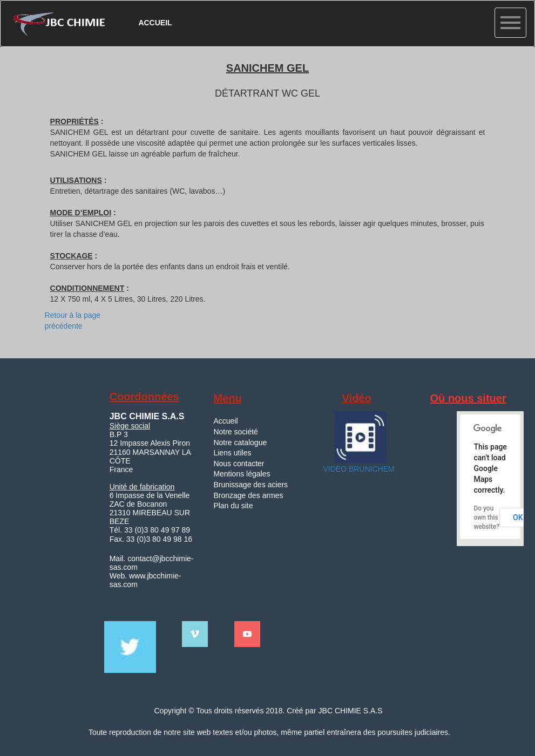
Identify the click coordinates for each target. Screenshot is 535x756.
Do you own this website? (486, 517)
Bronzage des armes (248, 495)
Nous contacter (239, 464)
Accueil (225, 421)
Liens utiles (232, 453)
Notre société (235, 432)
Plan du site (233, 506)
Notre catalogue (240, 442)
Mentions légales (242, 474)
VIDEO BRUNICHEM (358, 469)
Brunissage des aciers (250, 485)
